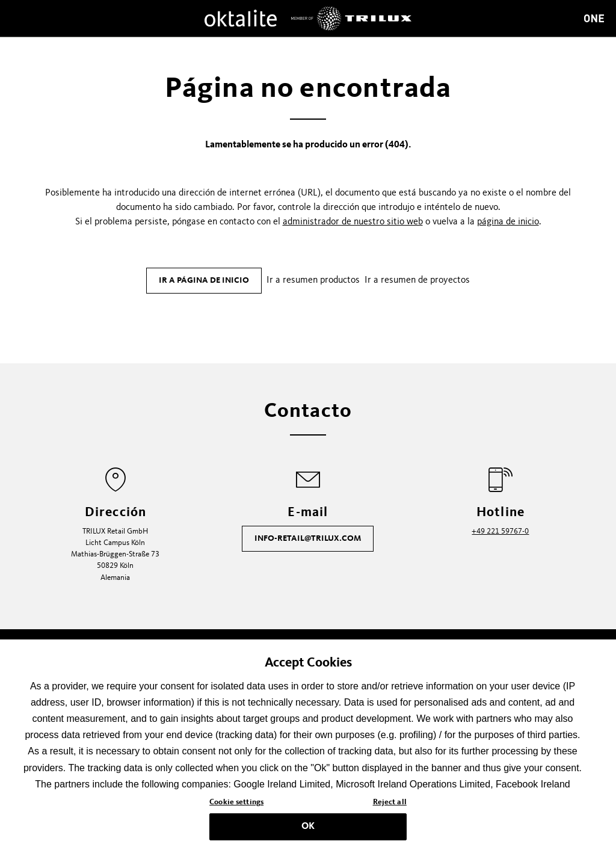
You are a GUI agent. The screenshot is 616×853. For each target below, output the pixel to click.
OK (308, 830)
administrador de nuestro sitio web (353, 222)
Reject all (390, 805)
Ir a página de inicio (204, 280)
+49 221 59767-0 (500, 531)
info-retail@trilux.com (308, 538)
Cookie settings (236, 805)
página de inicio (508, 222)
